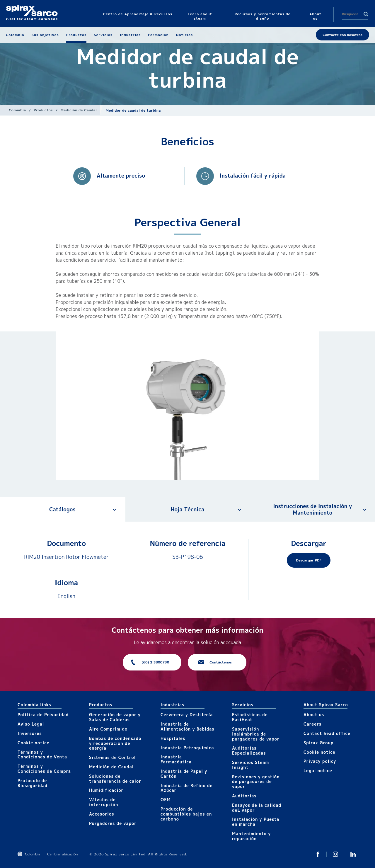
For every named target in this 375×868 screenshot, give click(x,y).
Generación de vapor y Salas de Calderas (115, 717)
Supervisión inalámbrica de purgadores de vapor (256, 734)
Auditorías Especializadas (249, 750)
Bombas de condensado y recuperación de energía (115, 743)
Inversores (30, 733)
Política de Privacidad (43, 715)
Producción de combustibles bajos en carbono (186, 814)
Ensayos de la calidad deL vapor (257, 808)
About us (314, 715)
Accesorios (102, 814)
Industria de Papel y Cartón (184, 774)
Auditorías (244, 796)
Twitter (318, 854)
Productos (43, 110)
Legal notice (318, 771)
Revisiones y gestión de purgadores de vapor (256, 782)
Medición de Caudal (79, 110)
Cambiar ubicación (62, 854)
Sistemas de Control (112, 757)
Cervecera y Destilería (187, 715)
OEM (166, 800)
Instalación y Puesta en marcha (256, 822)
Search (366, 14)
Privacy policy (320, 761)
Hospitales (173, 738)
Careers (312, 724)
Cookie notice (34, 743)
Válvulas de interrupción (104, 802)
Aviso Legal (31, 724)
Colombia (17, 110)
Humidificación (106, 790)
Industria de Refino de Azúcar (186, 788)
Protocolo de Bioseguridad (33, 783)
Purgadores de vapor (113, 823)
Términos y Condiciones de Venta (42, 755)
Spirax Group (318, 743)
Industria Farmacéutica (176, 759)
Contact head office (327, 733)
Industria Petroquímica (187, 748)
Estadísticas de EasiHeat (250, 717)
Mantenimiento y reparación (251, 836)
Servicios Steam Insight (250, 765)
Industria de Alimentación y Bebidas (187, 726)
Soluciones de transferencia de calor (115, 779)
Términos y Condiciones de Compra (44, 769)
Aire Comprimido (108, 729)
